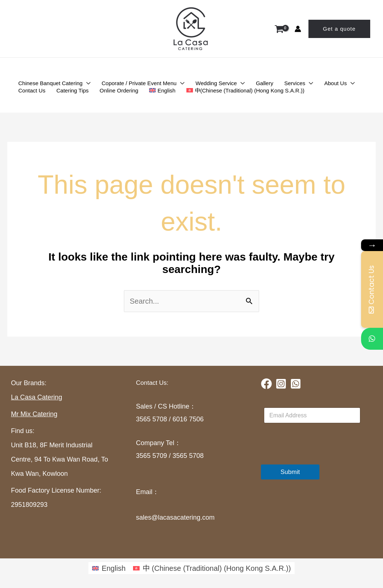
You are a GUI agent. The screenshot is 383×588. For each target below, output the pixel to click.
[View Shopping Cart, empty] (279, 29)
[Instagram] (281, 384)
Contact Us (32, 90)
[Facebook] (266, 384)
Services (295, 83)
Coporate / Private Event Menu (139, 83)
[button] (339, 29)
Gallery (265, 83)
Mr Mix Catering (34, 414)
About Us (335, 83)
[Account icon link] (298, 29)
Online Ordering (119, 90)
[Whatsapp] (296, 384)
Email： (147, 492)
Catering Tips (72, 90)
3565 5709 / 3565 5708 (170, 456)
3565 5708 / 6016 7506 (170, 419)
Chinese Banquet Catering (50, 83)
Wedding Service (216, 83)
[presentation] (316, 460)
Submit (290, 472)
